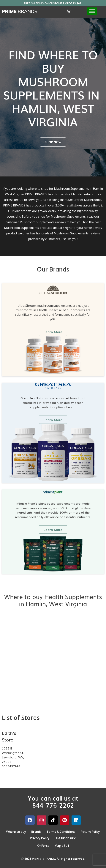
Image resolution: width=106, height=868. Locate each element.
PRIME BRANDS (43, 858)
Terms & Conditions (61, 832)
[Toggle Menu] (92, 11)
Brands (36, 832)
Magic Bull (62, 846)
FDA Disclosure (65, 838)
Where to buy (16, 832)
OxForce (43, 846)
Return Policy (90, 832)
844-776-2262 (53, 805)
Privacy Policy (40, 838)
